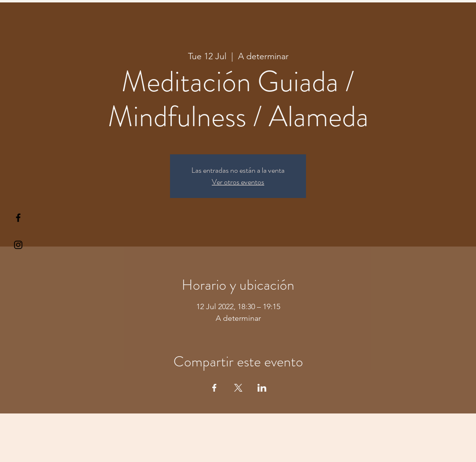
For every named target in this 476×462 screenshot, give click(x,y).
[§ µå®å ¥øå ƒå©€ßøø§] (18, 218)
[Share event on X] (238, 388)
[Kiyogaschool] (18, 245)
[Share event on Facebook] (214, 388)
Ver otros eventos (238, 182)
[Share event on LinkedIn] (262, 388)
